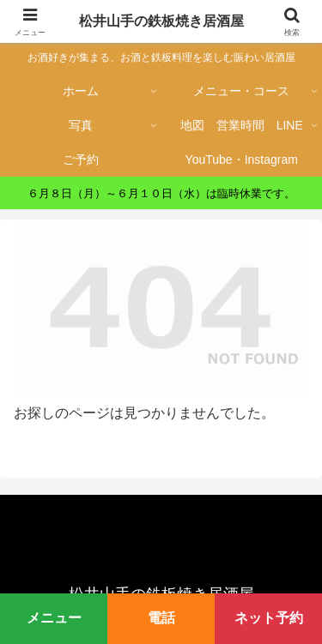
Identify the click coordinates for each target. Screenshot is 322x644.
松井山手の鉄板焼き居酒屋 (161, 21)
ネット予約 (269, 618)
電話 (161, 618)
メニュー (54, 618)
